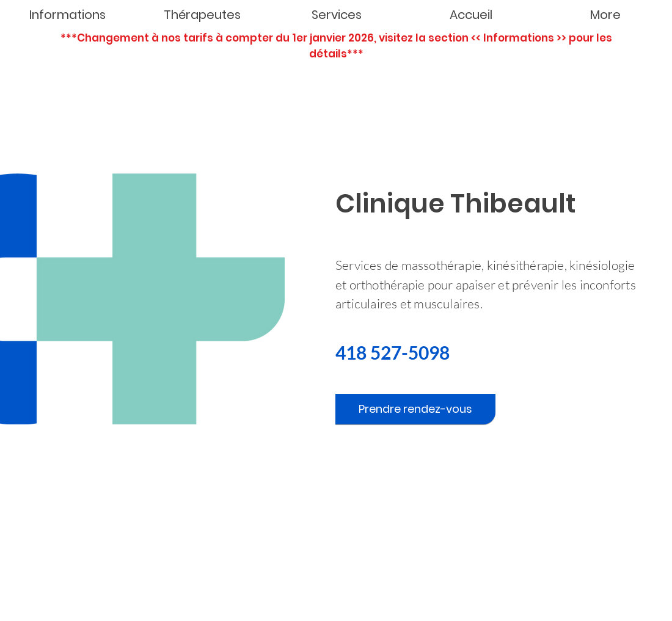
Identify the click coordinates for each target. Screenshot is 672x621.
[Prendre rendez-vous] (415, 409)
